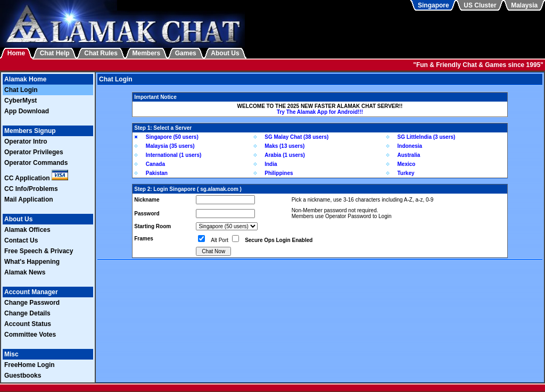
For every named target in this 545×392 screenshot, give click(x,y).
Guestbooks (23, 376)
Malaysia (524, 5)
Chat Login (21, 90)
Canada (155, 164)
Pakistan (157, 173)
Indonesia (410, 146)
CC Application (36, 178)
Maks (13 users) (284, 146)
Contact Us (21, 240)
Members (147, 53)
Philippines (279, 173)
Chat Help (55, 53)
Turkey (406, 173)
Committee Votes (30, 335)
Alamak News (25, 272)
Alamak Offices (27, 230)
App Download (27, 111)
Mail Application (29, 199)
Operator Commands (36, 163)
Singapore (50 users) (172, 137)
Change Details (27, 313)
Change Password (32, 303)
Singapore (433, 5)
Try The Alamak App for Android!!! (320, 112)
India (271, 164)
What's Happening (32, 262)
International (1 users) (174, 155)
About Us (225, 53)
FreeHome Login (30, 365)
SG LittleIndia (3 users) (427, 137)
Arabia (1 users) (285, 155)
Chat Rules (101, 53)
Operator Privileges (34, 152)
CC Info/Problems (31, 189)
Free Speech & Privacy (39, 251)
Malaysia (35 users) (170, 146)
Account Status (28, 324)
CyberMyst (20, 101)
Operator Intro (26, 141)
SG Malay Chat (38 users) (296, 137)
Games (186, 53)
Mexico (407, 164)
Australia (409, 155)
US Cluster (480, 5)
